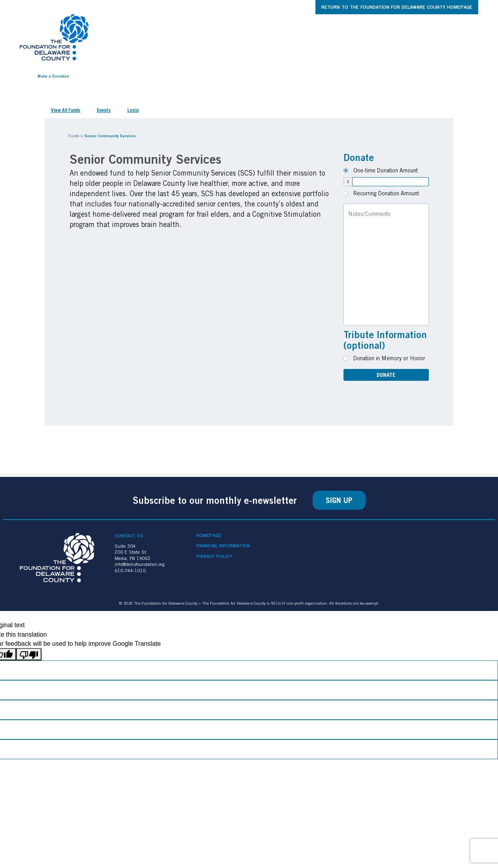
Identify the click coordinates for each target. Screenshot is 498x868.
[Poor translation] (29, 654)
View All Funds (66, 110)
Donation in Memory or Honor (389, 358)
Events (104, 110)
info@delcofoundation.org (140, 564)
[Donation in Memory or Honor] (346, 358)
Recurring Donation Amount (386, 193)
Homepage (209, 535)
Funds (74, 136)
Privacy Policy (214, 556)
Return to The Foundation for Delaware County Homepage (397, 7)
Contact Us (129, 536)
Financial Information (223, 546)
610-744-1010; (131, 570)
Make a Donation (53, 76)
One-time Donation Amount (386, 170)
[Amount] (390, 182)
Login (133, 110)
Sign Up (339, 500)
